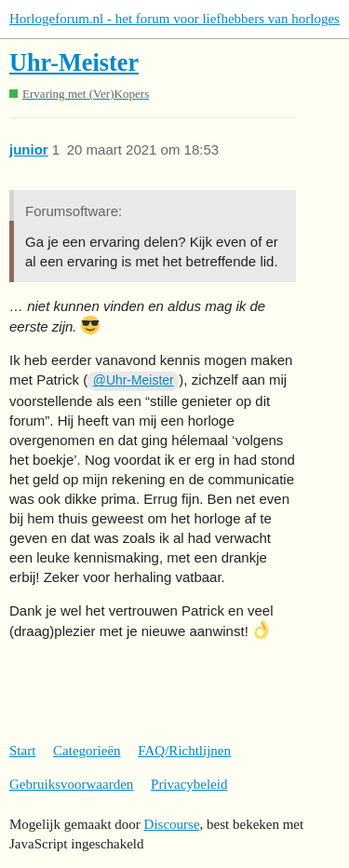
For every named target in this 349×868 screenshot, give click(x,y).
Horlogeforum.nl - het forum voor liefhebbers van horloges (174, 19)
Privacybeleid (189, 784)
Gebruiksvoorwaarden (71, 784)
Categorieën (87, 751)
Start (22, 751)
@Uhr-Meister (134, 380)
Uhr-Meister (74, 63)
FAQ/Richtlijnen (184, 751)
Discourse (172, 824)
